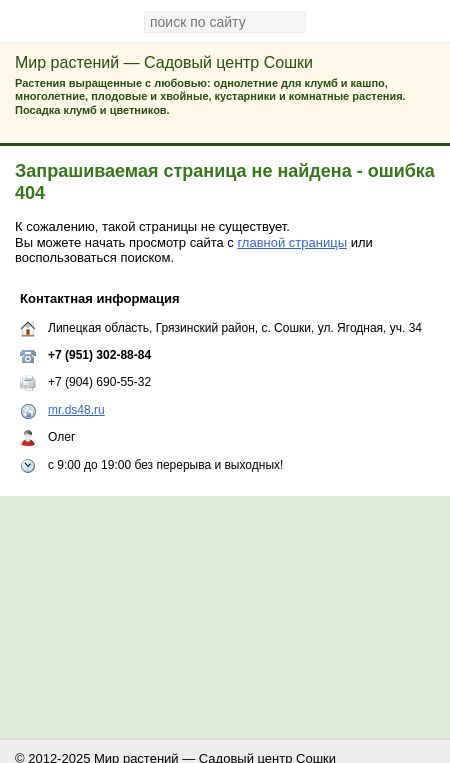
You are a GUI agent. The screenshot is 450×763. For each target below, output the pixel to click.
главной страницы (292, 242)
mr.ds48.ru (76, 410)
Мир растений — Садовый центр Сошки (164, 62)
